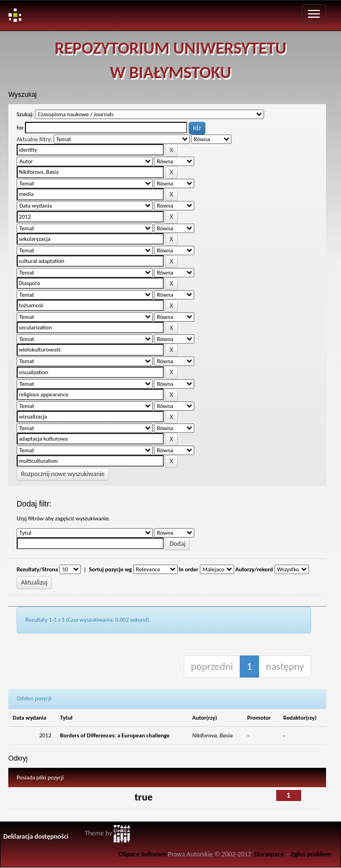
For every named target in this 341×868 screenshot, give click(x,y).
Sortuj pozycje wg (110, 569)
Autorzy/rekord (254, 569)
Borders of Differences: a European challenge (115, 735)
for (20, 128)
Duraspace (269, 854)
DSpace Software (142, 854)
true (144, 797)
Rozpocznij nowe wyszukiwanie (63, 474)
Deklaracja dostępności (36, 836)
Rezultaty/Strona (37, 569)
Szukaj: (25, 114)
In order (188, 569)
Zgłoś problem (311, 854)
